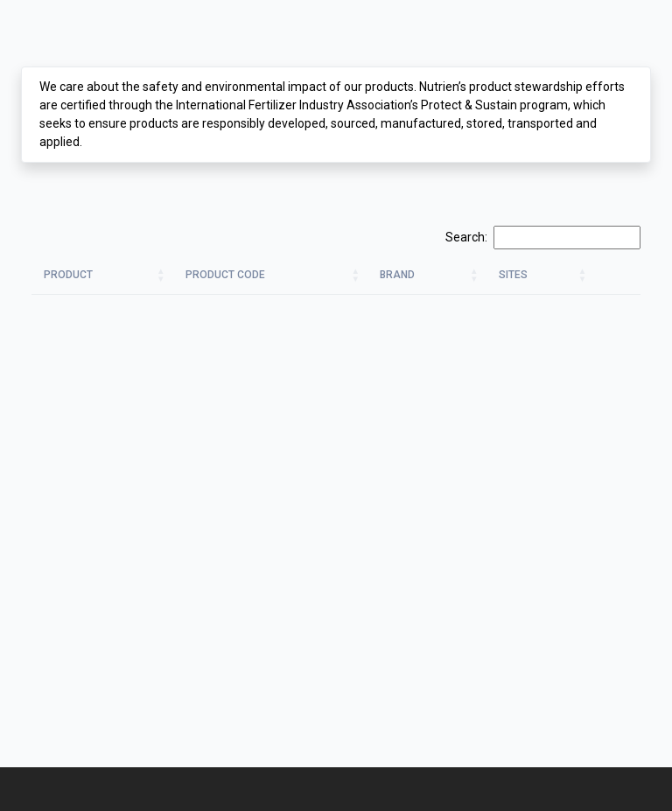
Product (68, 275)
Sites (513, 275)
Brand (397, 275)
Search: (543, 238)
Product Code (225, 275)
